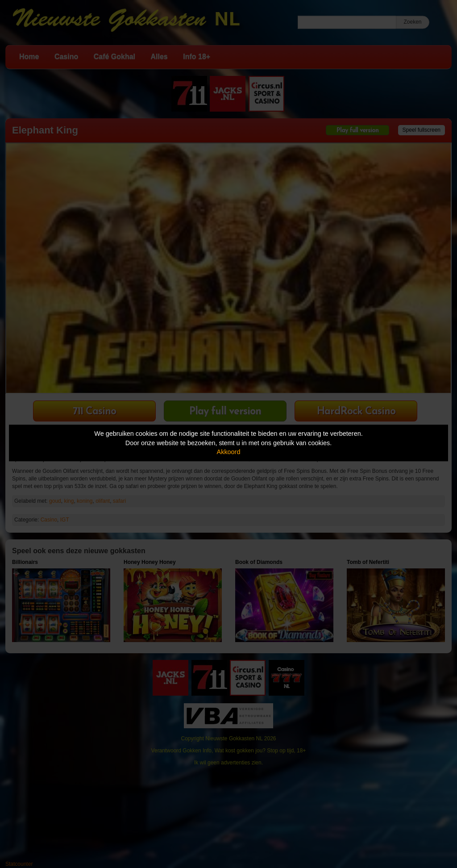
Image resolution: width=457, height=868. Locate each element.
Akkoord (229, 452)
